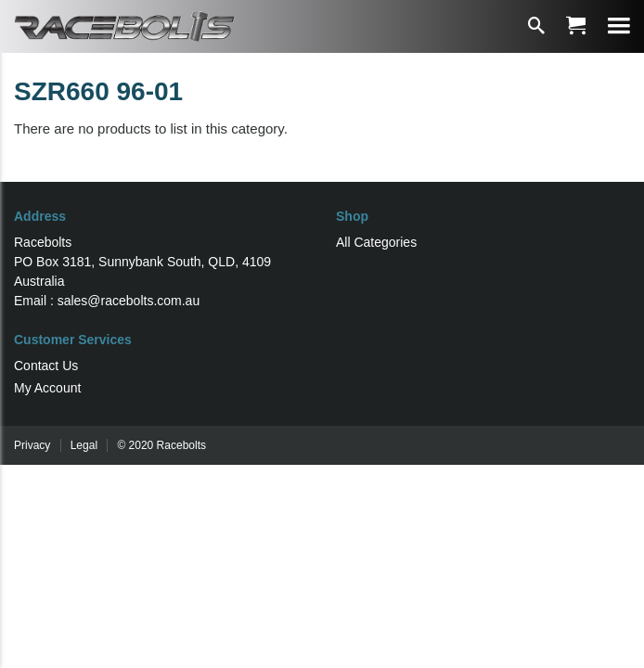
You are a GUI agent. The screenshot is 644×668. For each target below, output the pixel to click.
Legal (84, 445)
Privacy (32, 445)
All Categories (376, 242)
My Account (47, 388)
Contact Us (46, 366)
